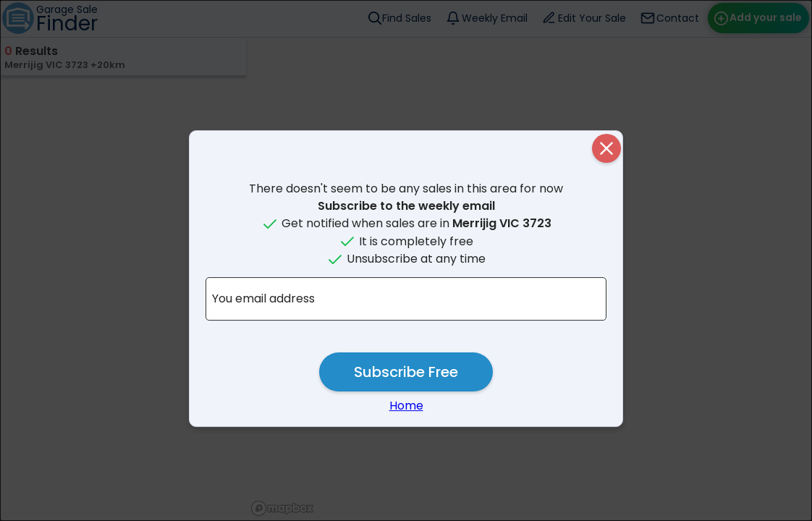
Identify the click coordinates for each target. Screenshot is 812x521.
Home (406, 406)
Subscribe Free (406, 372)
